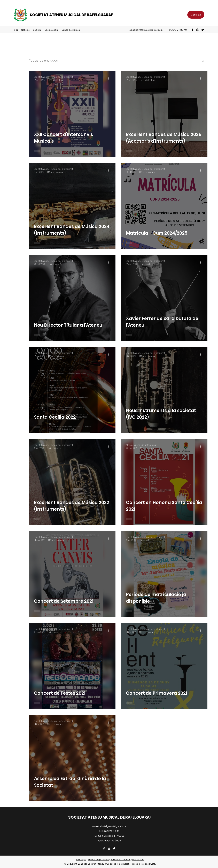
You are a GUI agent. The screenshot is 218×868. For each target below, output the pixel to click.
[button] (37, 30)
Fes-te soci (138, 859)
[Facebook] (192, 30)
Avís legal (81, 859)
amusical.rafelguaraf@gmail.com (146, 30)
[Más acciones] (110, 79)
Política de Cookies (120, 859)
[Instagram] (198, 30)
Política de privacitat (98, 859)
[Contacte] (196, 15)
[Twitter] (203, 30)
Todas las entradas (43, 60)
